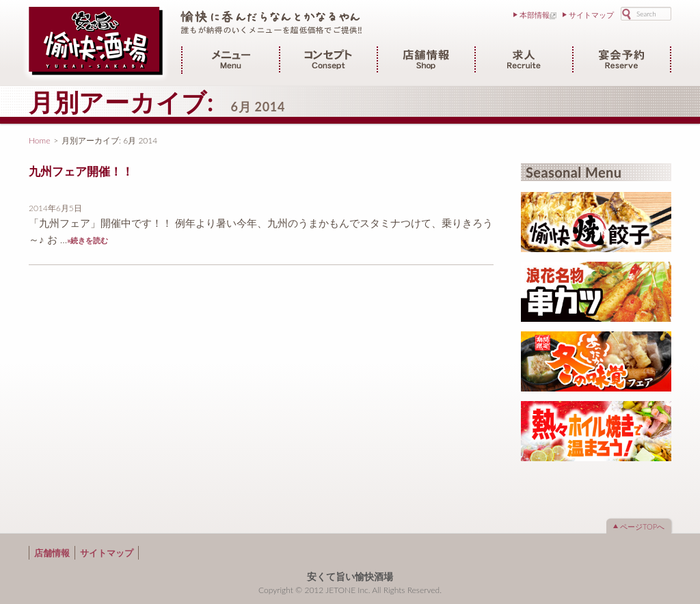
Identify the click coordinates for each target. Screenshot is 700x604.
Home (39, 140)
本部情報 (535, 15)
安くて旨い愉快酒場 (350, 576)
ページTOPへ (642, 526)
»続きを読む (87, 240)
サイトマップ (591, 15)
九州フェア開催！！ (81, 171)
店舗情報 (52, 553)
